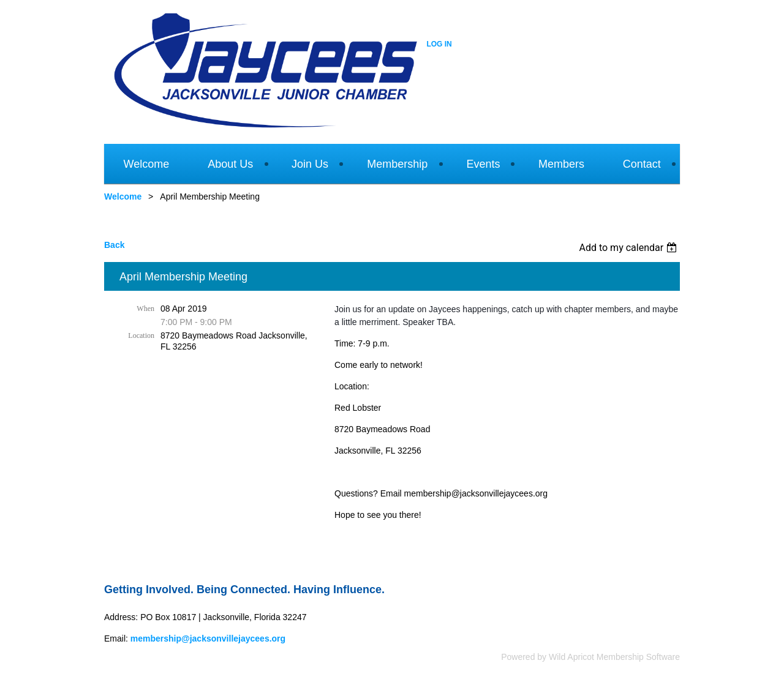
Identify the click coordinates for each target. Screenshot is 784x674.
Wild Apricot (571, 657)
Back (114, 245)
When (145, 309)
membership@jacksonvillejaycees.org (208, 638)
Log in (439, 44)
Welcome (123, 197)
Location (141, 335)
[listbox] (629, 248)
